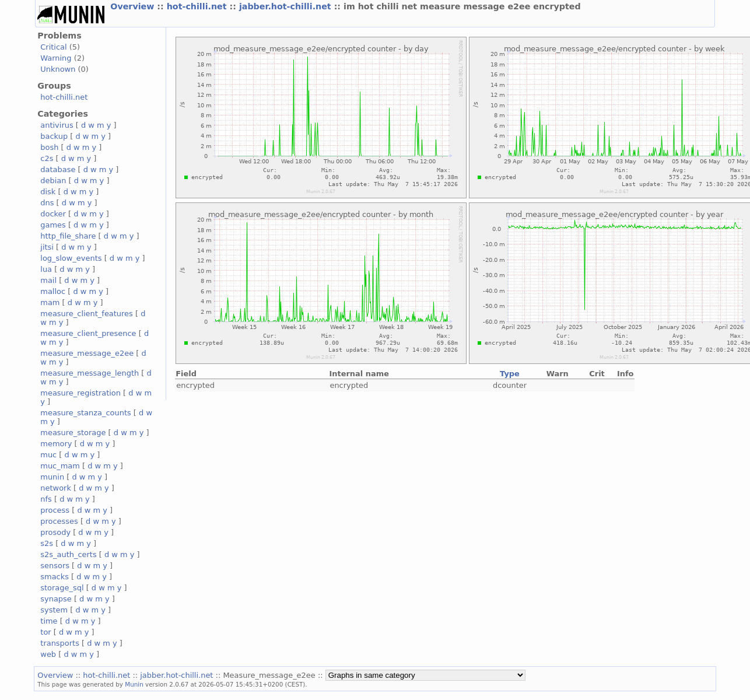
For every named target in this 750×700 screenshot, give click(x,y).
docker (53, 214)
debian (53, 181)
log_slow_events (71, 258)
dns (47, 203)
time (49, 621)
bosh (49, 147)
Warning (56, 58)
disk (48, 192)
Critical (53, 47)
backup (54, 136)
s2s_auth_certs (68, 554)
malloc (53, 291)
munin (52, 477)
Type (510, 374)
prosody (55, 532)
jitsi (47, 247)
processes (59, 521)
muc (48, 455)
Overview (134, 6)
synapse (56, 599)
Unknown (58, 69)
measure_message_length (90, 373)
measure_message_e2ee (87, 353)
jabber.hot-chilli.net (287, 6)
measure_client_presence (88, 333)
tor (45, 632)
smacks (55, 577)
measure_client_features (87, 314)
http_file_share (68, 236)
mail (48, 280)
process (55, 510)
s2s (47, 543)
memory (56, 444)
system (54, 610)
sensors (55, 566)
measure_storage (73, 433)
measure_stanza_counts (85, 413)
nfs (46, 499)
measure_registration (80, 393)
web (48, 654)
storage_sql (62, 588)
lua (46, 269)
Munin (134, 684)
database (58, 169)
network (56, 488)
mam (50, 302)
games (53, 225)
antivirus (57, 125)
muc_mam (60, 466)
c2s (47, 158)
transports (60, 643)
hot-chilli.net (198, 6)
